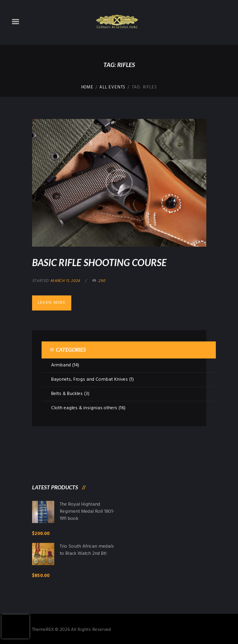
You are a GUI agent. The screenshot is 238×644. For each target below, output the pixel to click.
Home (87, 88)
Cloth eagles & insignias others (84, 408)
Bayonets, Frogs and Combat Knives (89, 379)
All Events (112, 88)
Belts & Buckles (67, 394)
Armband (61, 365)
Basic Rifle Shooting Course (99, 262)
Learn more (51, 303)
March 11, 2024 (65, 281)
